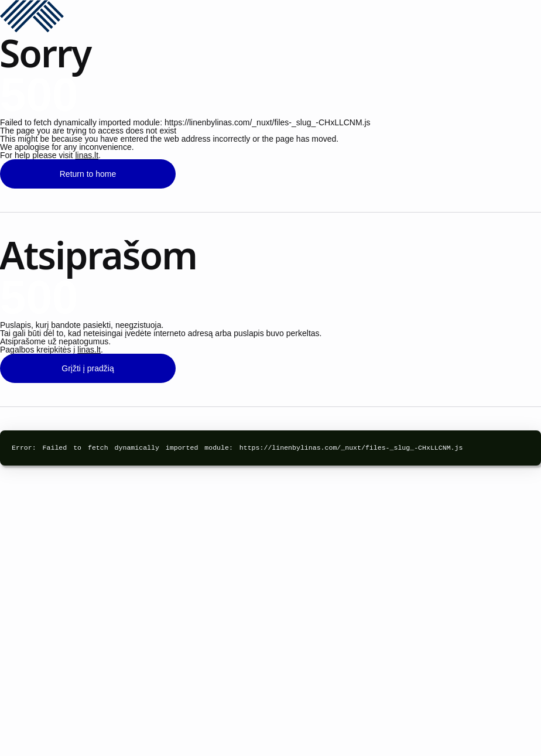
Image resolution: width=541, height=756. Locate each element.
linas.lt (87, 155)
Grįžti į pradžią (88, 368)
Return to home (88, 174)
